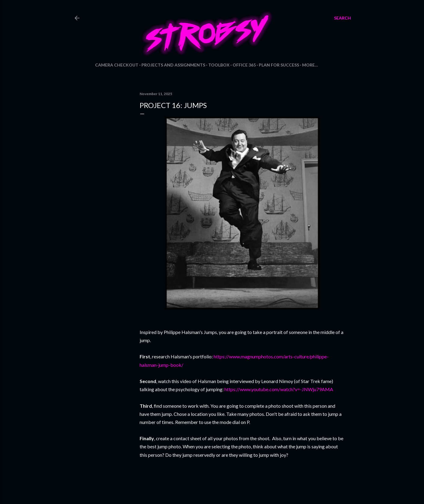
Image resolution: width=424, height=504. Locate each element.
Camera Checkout (117, 65)
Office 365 (244, 65)
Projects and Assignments (173, 65)
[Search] (342, 18)
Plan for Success (279, 65)
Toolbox (219, 65)
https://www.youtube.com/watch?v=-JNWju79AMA (279, 389)
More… (310, 65)
